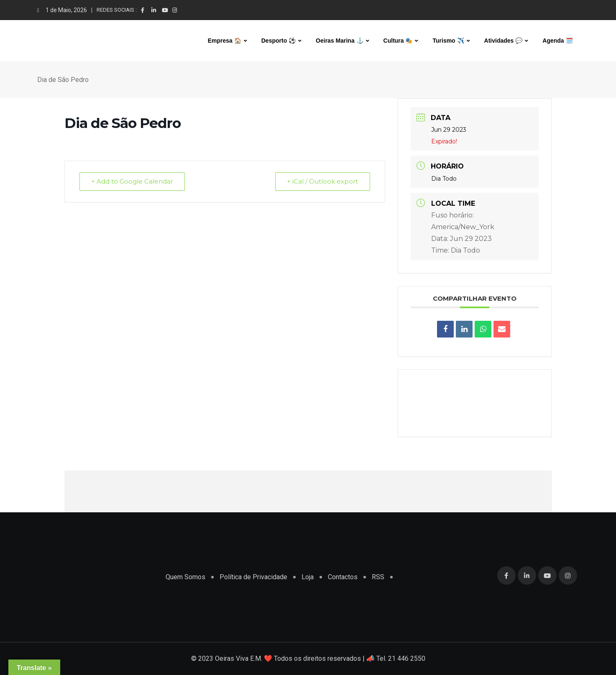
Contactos (343, 577)
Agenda (557, 41)
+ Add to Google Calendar (133, 181)
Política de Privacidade (253, 577)
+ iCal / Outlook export (322, 181)
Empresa (225, 41)
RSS (378, 577)
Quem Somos (185, 577)
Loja (308, 577)
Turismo (448, 41)
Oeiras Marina (340, 41)
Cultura (398, 41)
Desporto (279, 41)
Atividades (504, 41)
